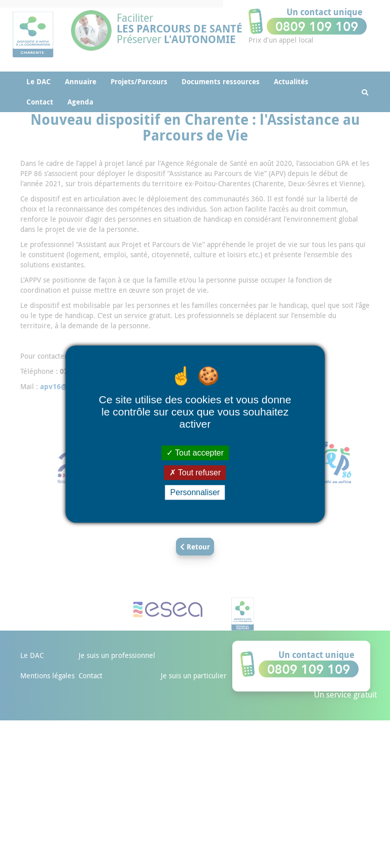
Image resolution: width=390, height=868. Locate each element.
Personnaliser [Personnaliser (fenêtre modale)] (195, 492)
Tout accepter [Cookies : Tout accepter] (195, 453)
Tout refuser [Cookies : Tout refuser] (195, 473)
